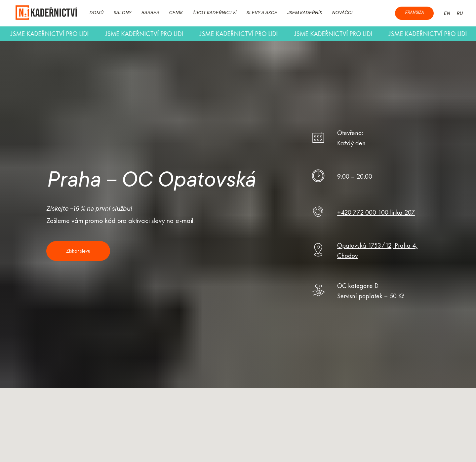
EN (447, 14)
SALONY (122, 13)
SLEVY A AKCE (262, 13)
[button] (78, 251)
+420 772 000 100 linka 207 (376, 212)
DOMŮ (96, 13)
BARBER (150, 13)
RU (460, 14)
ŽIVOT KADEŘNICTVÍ (214, 13)
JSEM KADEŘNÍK (304, 13)
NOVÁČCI (342, 13)
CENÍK (176, 13)
